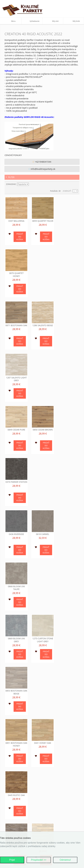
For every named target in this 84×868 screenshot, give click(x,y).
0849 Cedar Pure (16, 324)
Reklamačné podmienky (55, 797)
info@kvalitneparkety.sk (42, 169)
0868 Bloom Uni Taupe (68, 377)
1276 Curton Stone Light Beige (68, 681)
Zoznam (76, 184)
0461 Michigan (42, 579)
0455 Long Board (68, 531)
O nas (9, 819)
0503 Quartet (68, 579)
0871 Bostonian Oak (16, 274)
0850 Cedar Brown (42, 324)
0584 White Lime (42, 628)
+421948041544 (42, 162)
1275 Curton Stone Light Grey (42, 429)
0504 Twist (16, 628)
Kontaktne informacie (17, 822)
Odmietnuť (65, 860)
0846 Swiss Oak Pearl (16, 681)
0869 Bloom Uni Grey (16, 429)
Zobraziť (67, 191)
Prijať (12, 860)
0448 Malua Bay (42, 531)
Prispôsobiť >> (39, 860)
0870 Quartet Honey (68, 222)
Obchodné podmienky (55, 790)
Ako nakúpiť (50, 805)
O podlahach (13, 826)
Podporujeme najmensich (19, 829)
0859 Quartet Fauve (42, 220)
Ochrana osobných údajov (20, 789)
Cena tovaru (50, 801)
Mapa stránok (13, 769)
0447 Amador (16, 531)
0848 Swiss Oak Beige (42, 681)
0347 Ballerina (16, 220)
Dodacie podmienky (53, 794)
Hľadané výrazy (14, 772)
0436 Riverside (16, 376)
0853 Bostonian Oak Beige (68, 429)
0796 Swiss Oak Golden (68, 630)
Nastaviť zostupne (31, 184)
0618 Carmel (42, 376)
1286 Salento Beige (42, 272)
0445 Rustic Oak (68, 479)
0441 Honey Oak (42, 479)
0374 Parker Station (68, 325)
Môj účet (11, 765)
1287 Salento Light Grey (68, 274)
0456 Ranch (16, 579)
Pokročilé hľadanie (16, 776)
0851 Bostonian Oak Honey (16, 480)
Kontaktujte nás (15, 761)
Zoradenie (11, 184)
